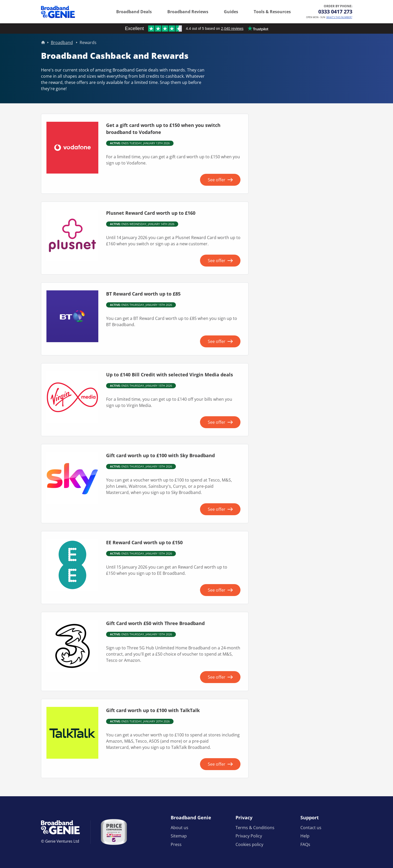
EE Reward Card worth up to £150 (144, 542)
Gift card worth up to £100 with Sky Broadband (160, 455)
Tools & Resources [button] (272, 12)
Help (305, 836)
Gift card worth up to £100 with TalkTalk (153, 710)
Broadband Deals (134, 12)
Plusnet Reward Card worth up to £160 (151, 213)
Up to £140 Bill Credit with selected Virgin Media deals (170, 375)
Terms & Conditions (255, 828)
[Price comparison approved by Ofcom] (114, 832)
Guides (231, 12)
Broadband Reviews (188, 12)
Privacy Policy (249, 836)
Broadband (62, 42)
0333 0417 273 (335, 12)
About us (180, 828)
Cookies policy (249, 844)
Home (43, 42)
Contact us (311, 828)
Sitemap (179, 836)
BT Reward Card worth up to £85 (143, 294)
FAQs (305, 844)
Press (176, 844)
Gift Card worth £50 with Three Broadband (155, 623)
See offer (217, 180)
